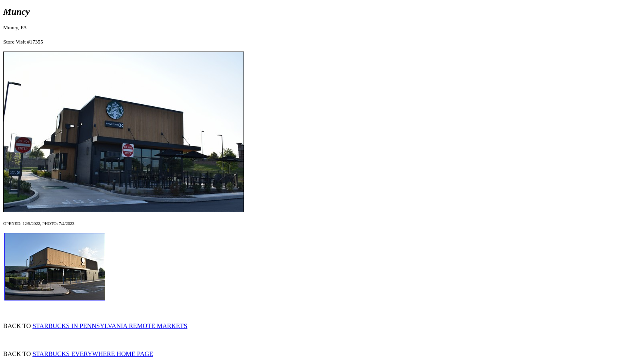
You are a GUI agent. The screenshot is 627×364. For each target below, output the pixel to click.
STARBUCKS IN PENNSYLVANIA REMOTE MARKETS (110, 326)
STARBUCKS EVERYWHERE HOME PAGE (93, 354)
